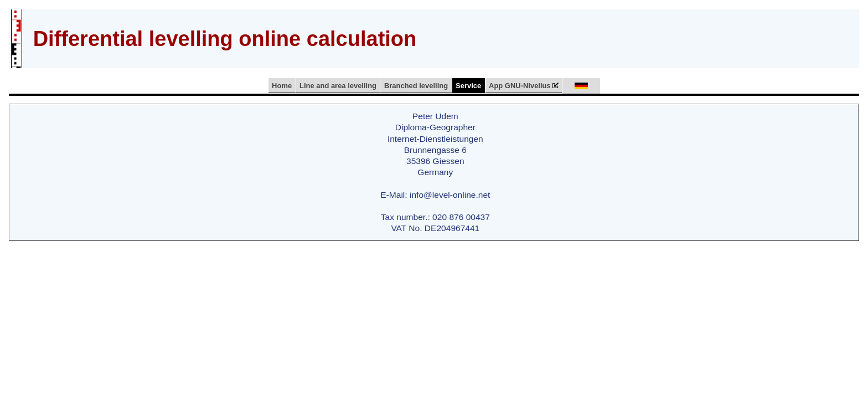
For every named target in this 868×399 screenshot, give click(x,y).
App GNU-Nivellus (524, 86)
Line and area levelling (338, 86)
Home (282, 86)
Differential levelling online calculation (225, 39)
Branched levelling (416, 86)
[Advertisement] (655, 37)
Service (468, 86)
